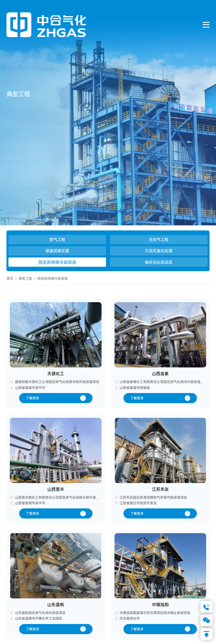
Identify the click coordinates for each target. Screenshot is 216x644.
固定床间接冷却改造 (57, 262)
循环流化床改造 (159, 262)
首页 (10, 279)
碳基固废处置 (57, 251)
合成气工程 (159, 239)
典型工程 (25, 279)
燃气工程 (57, 239)
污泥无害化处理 (159, 251)
